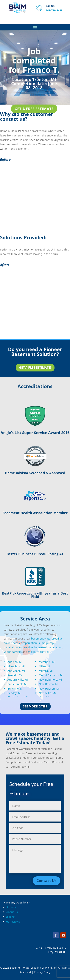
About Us (12, 912)
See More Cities (35, 706)
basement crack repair (48, 647)
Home (12, 907)
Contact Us (46, 881)
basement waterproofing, (47, 638)
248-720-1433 (54, 10)
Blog (10, 917)
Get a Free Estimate (34, 109)
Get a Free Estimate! (35, 368)
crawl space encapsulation (20, 643)
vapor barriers (13, 652)
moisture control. (39, 652)
